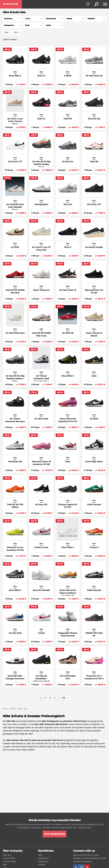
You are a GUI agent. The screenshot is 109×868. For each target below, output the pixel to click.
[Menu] (105, 4)
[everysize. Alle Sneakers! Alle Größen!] (11, 4)
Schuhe (13, 709)
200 (64, 698)
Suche (96, 4)
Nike (20, 709)
